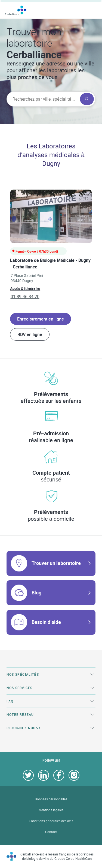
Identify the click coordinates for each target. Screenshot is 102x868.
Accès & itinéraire (25, 288)
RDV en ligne (30, 334)
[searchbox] (43, 99)
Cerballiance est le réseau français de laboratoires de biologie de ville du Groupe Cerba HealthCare (57, 856)
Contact (51, 832)
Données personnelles (51, 799)
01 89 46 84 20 (25, 297)
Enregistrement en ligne (41, 319)
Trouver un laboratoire (56, 563)
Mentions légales (51, 810)
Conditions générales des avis (51, 821)
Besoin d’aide (46, 622)
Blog (36, 592)
